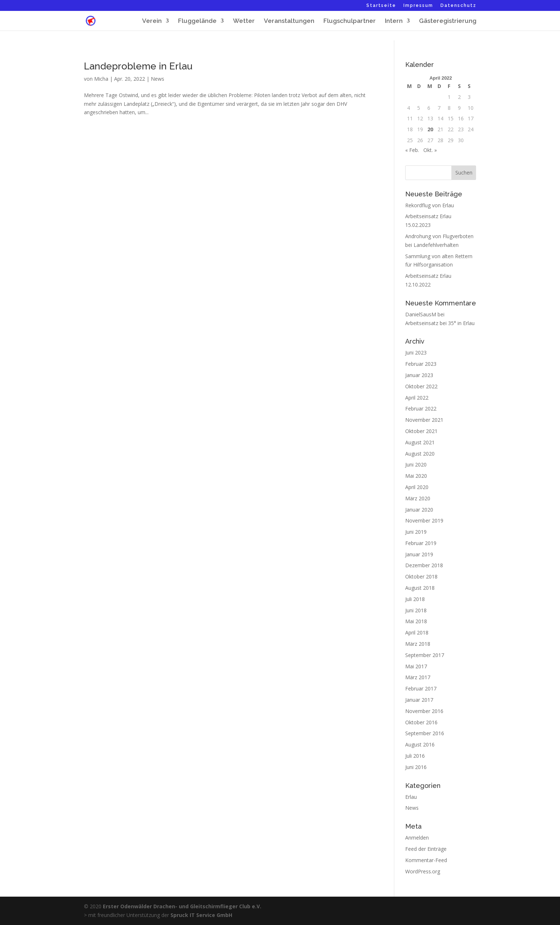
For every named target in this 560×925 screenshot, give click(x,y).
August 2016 (420, 744)
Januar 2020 (419, 510)
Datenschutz (458, 6)
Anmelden (417, 838)
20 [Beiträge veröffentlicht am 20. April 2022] (430, 129)
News (158, 79)
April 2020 (417, 487)
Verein (152, 21)
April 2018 (417, 632)
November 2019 (424, 520)
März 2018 (418, 644)
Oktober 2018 (421, 576)
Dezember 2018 (424, 565)
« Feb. (412, 150)
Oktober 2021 (421, 431)
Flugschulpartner (350, 21)
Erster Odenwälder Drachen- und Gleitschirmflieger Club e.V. (182, 906)
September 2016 (425, 733)
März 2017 (418, 677)
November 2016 (424, 711)
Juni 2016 (416, 767)
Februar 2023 (421, 364)
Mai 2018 (416, 621)
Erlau (411, 797)
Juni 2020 (416, 464)
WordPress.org (423, 871)
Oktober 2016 (421, 722)
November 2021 (424, 420)
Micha (101, 79)
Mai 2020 (416, 476)
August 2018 (420, 588)
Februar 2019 (421, 543)
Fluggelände (197, 21)
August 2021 (420, 442)
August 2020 (420, 454)
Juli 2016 (415, 756)
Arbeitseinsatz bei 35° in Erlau (440, 323)
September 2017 (425, 655)
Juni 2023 (416, 353)
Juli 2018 (415, 599)
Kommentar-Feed (426, 860)
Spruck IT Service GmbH (201, 915)
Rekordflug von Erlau (430, 205)
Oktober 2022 (421, 386)
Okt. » (430, 150)
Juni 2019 (416, 532)
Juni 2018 (416, 610)
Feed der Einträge (426, 849)
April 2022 (417, 398)
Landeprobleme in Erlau (138, 66)
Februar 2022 (421, 409)
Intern (394, 21)
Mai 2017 (416, 666)
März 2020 (418, 498)
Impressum (418, 6)
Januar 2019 (419, 554)
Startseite (381, 6)
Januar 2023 (419, 375)
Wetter (244, 21)
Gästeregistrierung (448, 21)
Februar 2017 (421, 688)
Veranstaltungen (289, 21)
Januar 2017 (419, 700)
